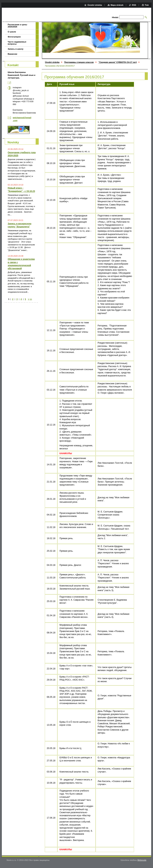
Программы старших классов (79, 62)
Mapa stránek (117, 5)
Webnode (142, 860)
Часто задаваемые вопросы (17, 43)
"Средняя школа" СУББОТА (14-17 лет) (118, 62)
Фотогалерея (14, 37)
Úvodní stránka (52, 62)
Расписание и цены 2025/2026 (17, 26)
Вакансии (12, 54)
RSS (134, 5)
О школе (12, 32)
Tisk (147, 5)
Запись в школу (16, 49)
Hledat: (115, 17)
